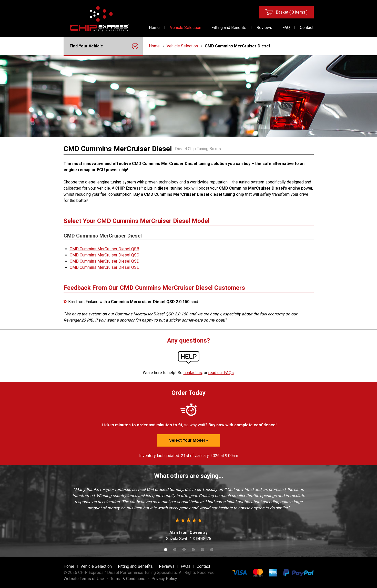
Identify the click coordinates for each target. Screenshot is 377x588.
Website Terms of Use (84, 579)
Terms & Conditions (128, 579)
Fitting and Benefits (229, 28)
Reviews (264, 28)
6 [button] (212, 550)
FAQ (286, 28)
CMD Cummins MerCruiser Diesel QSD (105, 261)
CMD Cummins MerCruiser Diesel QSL (104, 267)
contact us (193, 373)
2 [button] (175, 550)
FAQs (186, 566)
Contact (307, 28)
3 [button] (184, 550)
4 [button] (193, 550)
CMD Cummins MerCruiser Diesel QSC (104, 255)
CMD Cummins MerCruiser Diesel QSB (104, 249)
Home (154, 28)
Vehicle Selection (186, 28)
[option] (189, 514)
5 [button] (202, 550)
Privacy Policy (164, 579)
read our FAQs (221, 373)
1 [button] (166, 550)
